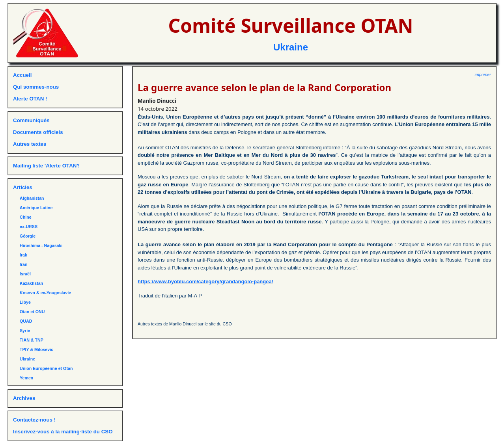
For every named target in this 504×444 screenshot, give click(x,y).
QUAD (26, 321)
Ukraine (291, 47)
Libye (25, 302)
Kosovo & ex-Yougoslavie (45, 293)
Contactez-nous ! (34, 420)
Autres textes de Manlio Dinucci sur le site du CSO (185, 324)
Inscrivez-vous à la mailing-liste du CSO (63, 432)
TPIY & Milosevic (36, 349)
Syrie (25, 331)
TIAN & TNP (32, 340)
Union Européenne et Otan (46, 368)
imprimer (483, 74)
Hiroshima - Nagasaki (41, 245)
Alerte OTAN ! (30, 99)
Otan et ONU (32, 312)
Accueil (22, 75)
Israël (25, 274)
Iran (24, 264)
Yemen (26, 378)
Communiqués (31, 120)
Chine (26, 217)
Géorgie (28, 236)
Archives (24, 398)
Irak (23, 255)
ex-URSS (29, 227)
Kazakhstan (31, 283)
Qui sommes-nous (36, 87)
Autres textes (30, 144)
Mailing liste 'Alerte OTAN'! (46, 166)
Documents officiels (38, 132)
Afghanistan (32, 198)
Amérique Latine (36, 208)
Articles (23, 187)
